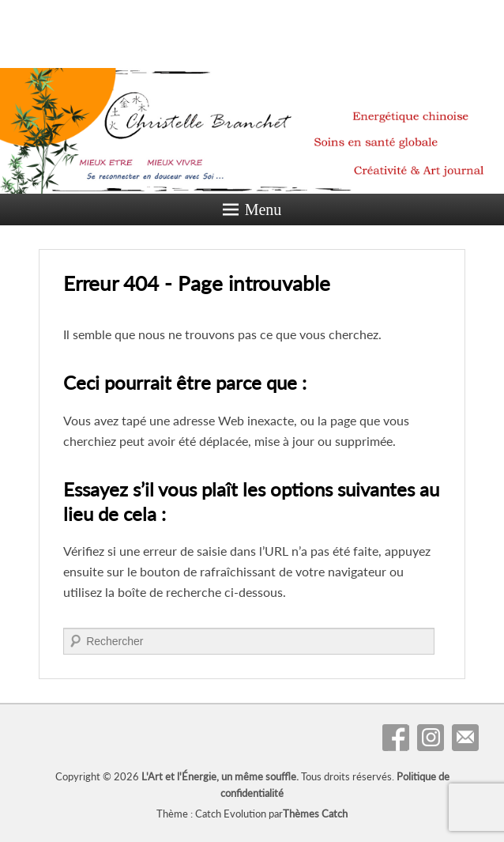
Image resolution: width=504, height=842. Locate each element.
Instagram (431, 738)
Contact (465, 738)
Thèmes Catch (315, 814)
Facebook (396, 738)
